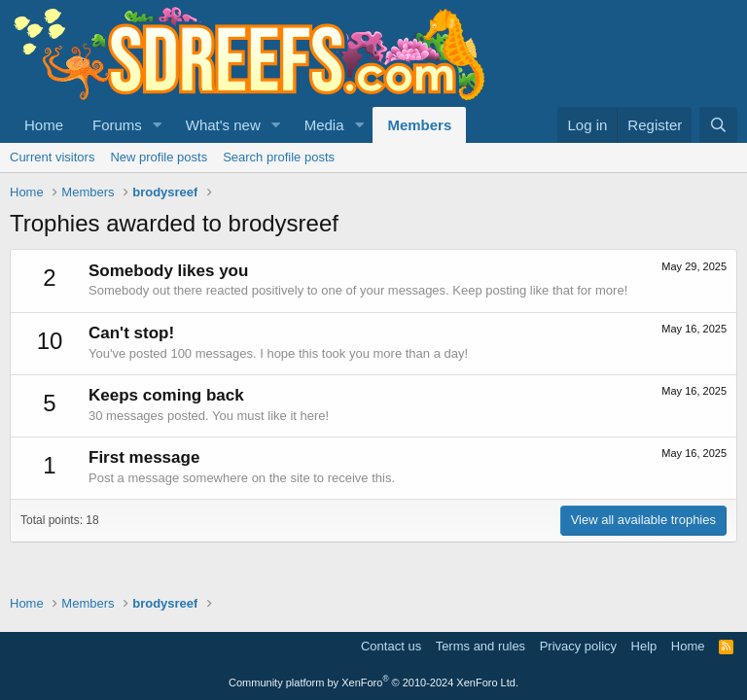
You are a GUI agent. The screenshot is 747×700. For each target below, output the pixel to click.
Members (419, 125)
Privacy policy (578, 646)
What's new (223, 125)
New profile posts (159, 157)
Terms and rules (480, 646)
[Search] (718, 125)
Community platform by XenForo (373, 682)
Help (644, 646)
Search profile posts (279, 157)
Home (44, 125)
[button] (158, 125)
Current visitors (52, 157)
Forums (117, 125)
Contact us (391, 646)
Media (324, 125)
